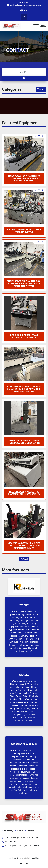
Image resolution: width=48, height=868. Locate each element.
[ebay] (26, 10)
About (20, 831)
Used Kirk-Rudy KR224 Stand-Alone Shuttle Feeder (24, 336)
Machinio (35, 858)
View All (24, 559)
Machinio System (16, 858)
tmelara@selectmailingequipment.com (25, 5)
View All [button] (41, 89)
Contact (30, 831)
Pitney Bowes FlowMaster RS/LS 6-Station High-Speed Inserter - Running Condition (24, 389)
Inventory (9, 831)
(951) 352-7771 (25, 2)
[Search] (24, 72)
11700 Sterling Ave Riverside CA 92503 (22, 838)
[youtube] (22, 10)
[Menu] (36, 26)
